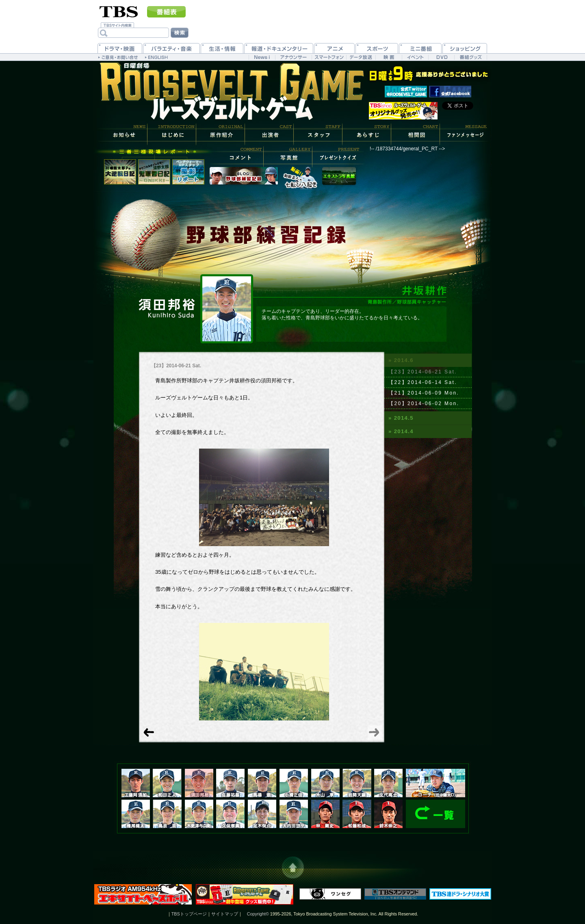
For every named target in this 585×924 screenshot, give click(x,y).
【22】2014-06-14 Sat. (423, 382)
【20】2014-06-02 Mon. (424, 403)
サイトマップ (225, 914)
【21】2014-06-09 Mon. (424, 393)
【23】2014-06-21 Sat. (423, 372)
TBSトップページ (189, 914)
